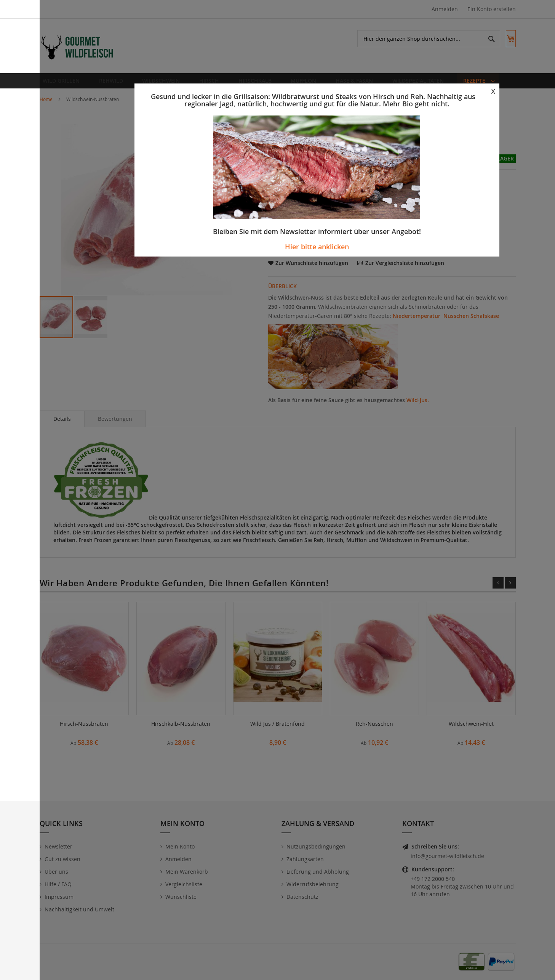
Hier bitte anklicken (317, 247)
